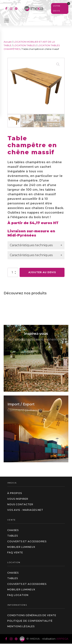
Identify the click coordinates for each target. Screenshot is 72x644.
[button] (58, 64)
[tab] (36, 245)
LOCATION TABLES (24, 45)
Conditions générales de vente (32, 615)
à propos (15, 493)
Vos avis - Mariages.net (25, 510)
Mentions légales (21, 626)
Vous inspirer (18, 499)
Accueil (8, 42)
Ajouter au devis (42, 272)
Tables (13, 536)
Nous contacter (20, 504)
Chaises (13, 530)
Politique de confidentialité (30, 621)
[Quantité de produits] (13, 272)
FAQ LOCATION (18, 595)
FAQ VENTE (15, 552)
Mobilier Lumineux (21, 547)
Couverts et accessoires (27, 541)
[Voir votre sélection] (60, 8)
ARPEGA (62, 639)
